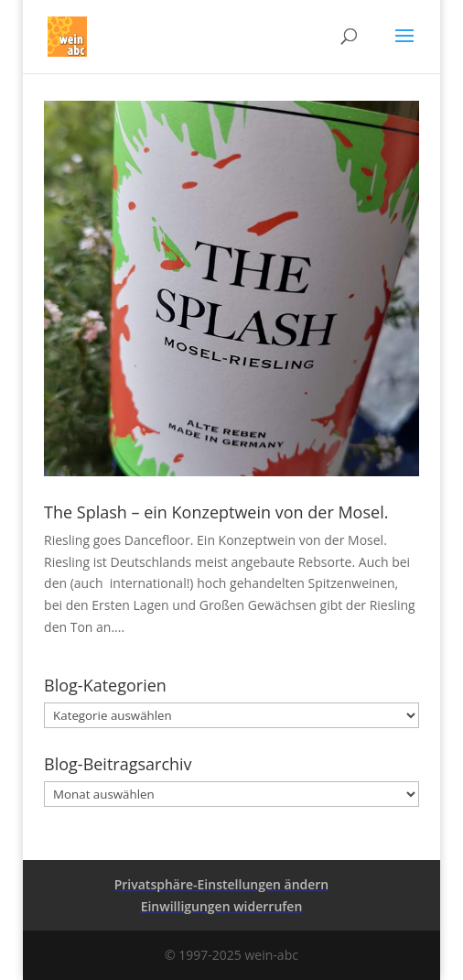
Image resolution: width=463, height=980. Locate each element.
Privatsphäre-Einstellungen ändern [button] (222, 884)
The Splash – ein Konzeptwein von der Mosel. (216, 512)
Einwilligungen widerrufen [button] (222, 906)
